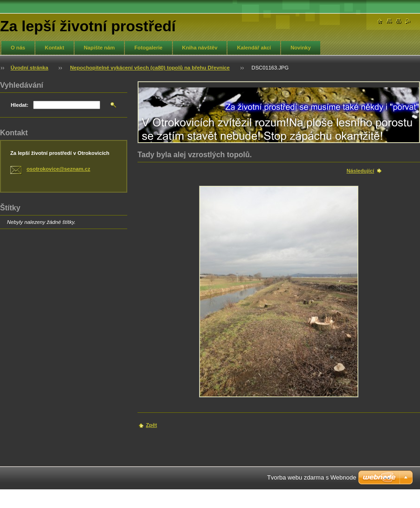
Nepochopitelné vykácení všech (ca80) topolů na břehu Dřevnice (150, 68)
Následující (360, 171)
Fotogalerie (148, 48)
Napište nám (100, 48)
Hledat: (20, 105)
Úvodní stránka (30, 68)
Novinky (301, 48)
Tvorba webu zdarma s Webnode (312, 477)
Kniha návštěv (200, 48)
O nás (18, 48)
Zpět (151, 425)
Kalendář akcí (254, 48)
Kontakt (55, 48)
